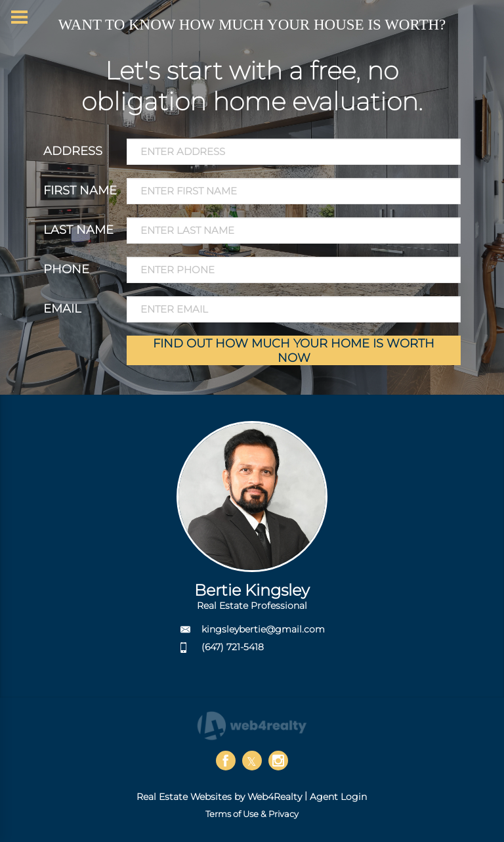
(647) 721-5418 (233, 647)
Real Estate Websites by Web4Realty (219, 797)
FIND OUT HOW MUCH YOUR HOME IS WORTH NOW (294, 351)
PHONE (66, 269)
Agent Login (338, 797)
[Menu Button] (19, 17)
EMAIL (62, 309)
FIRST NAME (80, 190)
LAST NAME (78, 230)
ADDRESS (73, 151)
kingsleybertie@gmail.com (263, 629)
